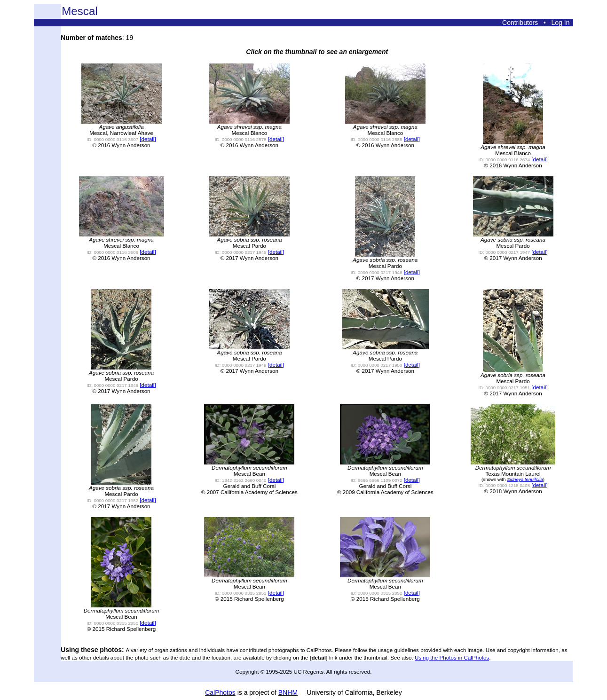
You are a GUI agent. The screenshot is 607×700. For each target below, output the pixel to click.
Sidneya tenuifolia (525, 479)
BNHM (288, 692)
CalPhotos (220, 692)
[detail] (148, 139)
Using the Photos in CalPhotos (452, 657)
